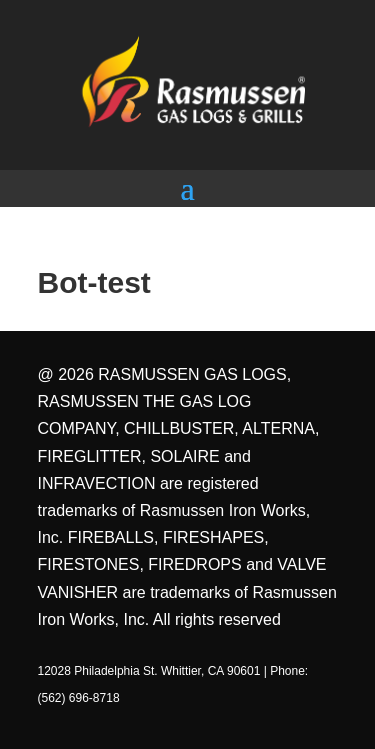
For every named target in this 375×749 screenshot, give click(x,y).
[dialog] (337, 709)
